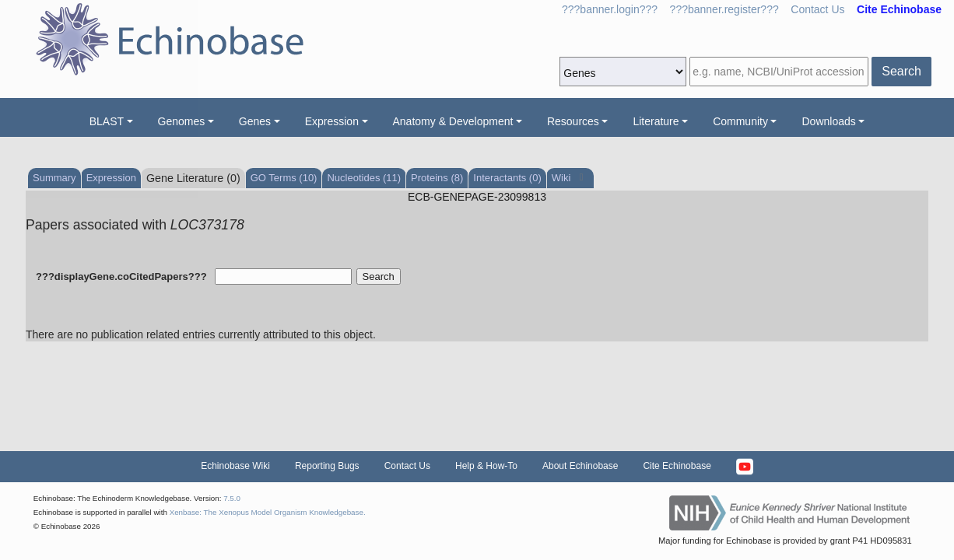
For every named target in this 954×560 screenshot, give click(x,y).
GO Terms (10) (284, 178)
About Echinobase (580, 466)
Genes (255, 121)
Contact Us (817, 9)
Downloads (828, 121)
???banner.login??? (610, 9)
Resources (573, 121)
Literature (656, 121)
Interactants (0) (507, 178)
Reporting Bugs (327, 466)
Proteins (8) (437, 178)
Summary (54, 178)
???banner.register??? (724, 9)
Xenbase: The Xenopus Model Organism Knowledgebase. (268, 512)
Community (740, 121)
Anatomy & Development (453, 121)
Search (901, 71)
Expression (332, 121)
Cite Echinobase (677, 466)
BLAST (107, 121)
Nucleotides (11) (364, 178)
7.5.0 (232, 498)
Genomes (182, 121)
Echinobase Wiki (235, 466)
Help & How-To (486, 466)
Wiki (563, 178)
